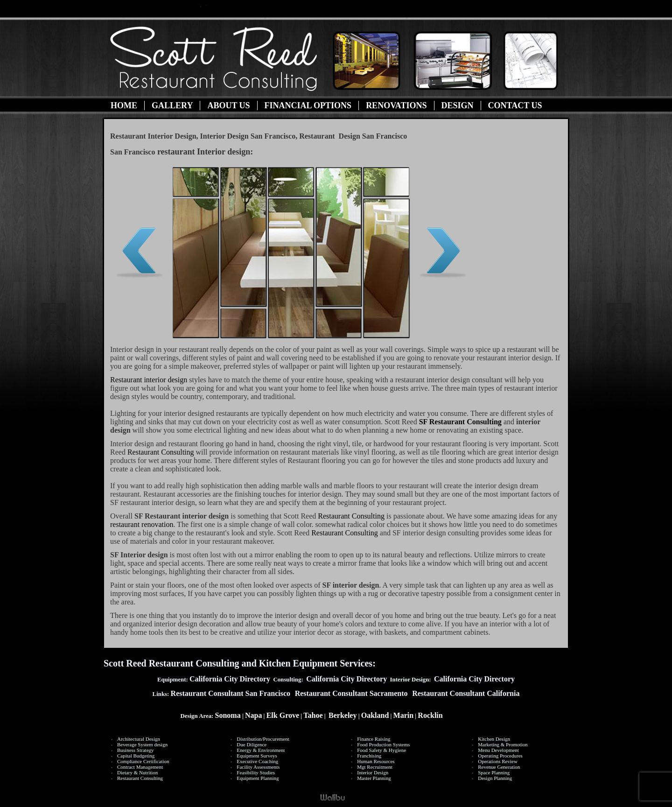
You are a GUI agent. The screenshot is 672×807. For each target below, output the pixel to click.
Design (458, 105)
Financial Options (308, 105)
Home (124, 105)
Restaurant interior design (149, 380)
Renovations (396, 105)
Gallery (172, 105)
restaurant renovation (142, 524)
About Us (228, 105)
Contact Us (515, 105)
